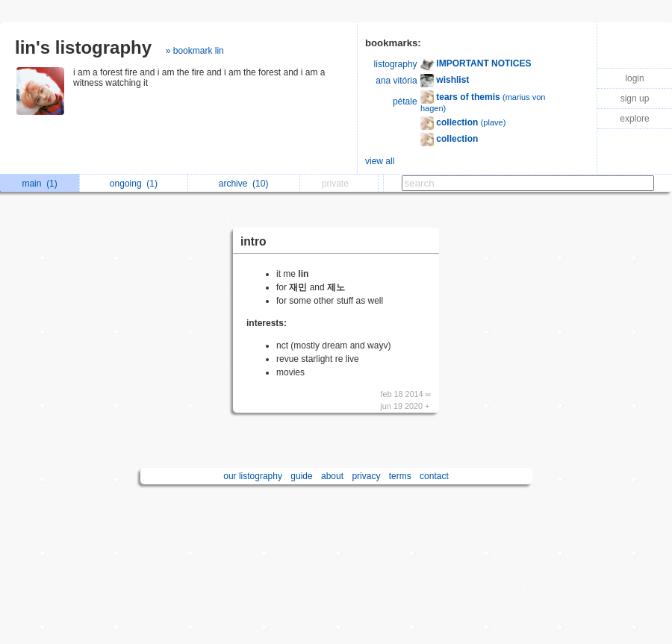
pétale (405, 101)
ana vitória (396, 81)
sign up (635, 99)
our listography (253, 476)
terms (400, 476)
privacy (366, 476)
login (634, 78)
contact (434, 476)
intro (253, 241)
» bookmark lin (195, 51)
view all (380, 161)
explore (634, 119)
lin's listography (83, 47)
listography (396, 64)
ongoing (134, 184)
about (332, 476)
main (39, 184)
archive (244, 184)
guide (301, 476)
